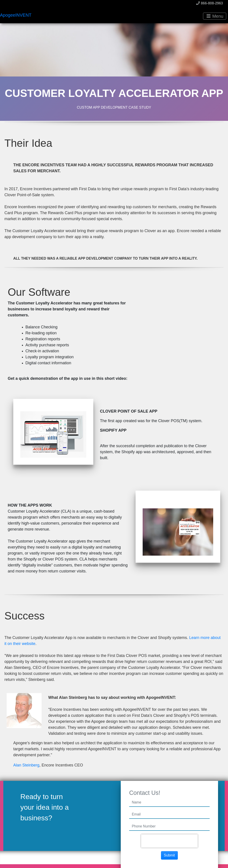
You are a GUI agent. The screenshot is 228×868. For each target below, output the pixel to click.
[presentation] (169, 841)
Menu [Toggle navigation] (215, 16)
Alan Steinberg (26, 765)
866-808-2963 (210, 3)
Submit (169, 855)
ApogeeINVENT (16, 15)
